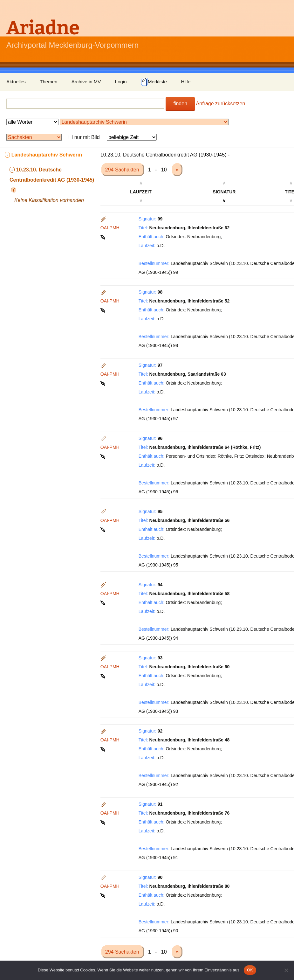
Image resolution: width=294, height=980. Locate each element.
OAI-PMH (110, 228)
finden (180, 104)
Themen (48, 82)
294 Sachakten (123, 170)
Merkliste (154, 82)
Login (121, 82)
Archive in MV (86, 82)
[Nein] (286, 970)
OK (250, 970)
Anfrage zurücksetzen (221, 104)
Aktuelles (16, 82)
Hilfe (186, 82)
